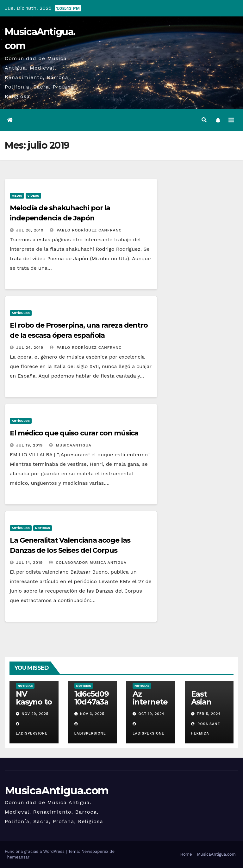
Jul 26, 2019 (30, 230)
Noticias (43, 528)
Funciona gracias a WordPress (35, 851)
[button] (204, 120)
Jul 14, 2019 (29, 563)
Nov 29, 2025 (35, 714)
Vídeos (33, 196)
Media (17, 196)
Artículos (21, 313)
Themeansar (17, 857)
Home (186, 854)
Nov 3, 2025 (92, 714)
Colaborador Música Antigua (88, 563)
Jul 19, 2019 (29, 445)
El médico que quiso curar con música (74, 433)
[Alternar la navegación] (231, 120)
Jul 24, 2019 (30, 348)
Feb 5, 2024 (209, 714)
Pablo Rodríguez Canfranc (86, 230)
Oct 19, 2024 (152, 714)
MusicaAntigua (70, 445)
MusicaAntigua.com (56, 791)
